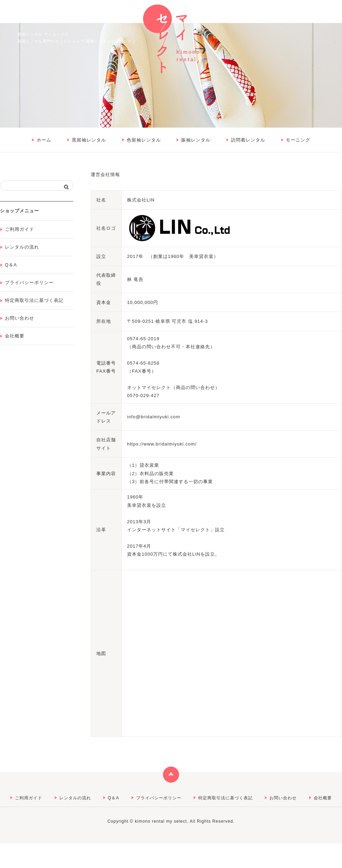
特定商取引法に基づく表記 (34, 300)
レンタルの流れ (22, 247)
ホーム (44, 140)
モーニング (298, 140)
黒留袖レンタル (89, 140)
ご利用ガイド (20, 229)
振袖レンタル (196, 140)
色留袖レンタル (144, 140)
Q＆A (11, 265)
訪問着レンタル (248, 140)
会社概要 (15, 336)
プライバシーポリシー (29, 283)
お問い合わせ (20, 318)
